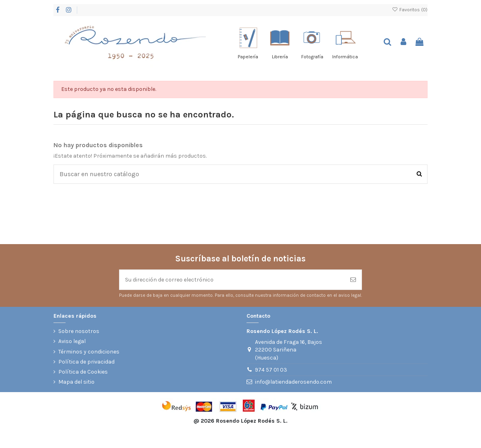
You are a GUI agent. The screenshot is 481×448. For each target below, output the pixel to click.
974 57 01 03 (271, 370)
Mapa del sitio (76, 382)
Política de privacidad (86, 362)
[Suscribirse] (353, 280)
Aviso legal (72, 341)
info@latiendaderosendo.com (293, 382)
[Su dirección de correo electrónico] (232, 280)
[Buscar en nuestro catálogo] (419, 174)
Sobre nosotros (79, 331)
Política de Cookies (83, 372)
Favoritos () (410, 10)
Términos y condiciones (89, 352)
